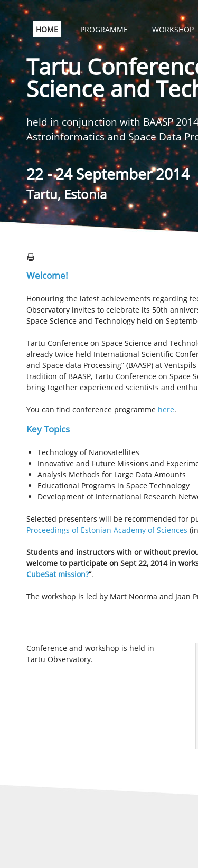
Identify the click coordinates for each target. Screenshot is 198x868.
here (166, 409)
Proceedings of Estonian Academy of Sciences (107, 530)
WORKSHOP (173, 29)
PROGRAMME (104, 29)
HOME (47, 29)
